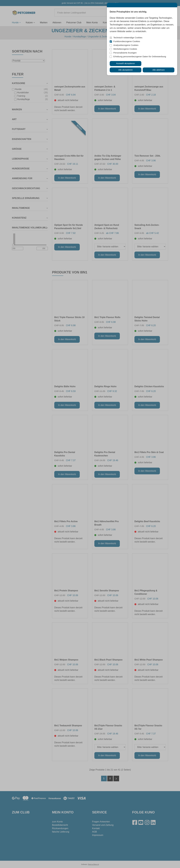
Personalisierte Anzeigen (125, 53)
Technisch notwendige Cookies (128, 38)
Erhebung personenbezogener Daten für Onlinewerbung (140, 56)
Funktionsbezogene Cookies (127, 41)
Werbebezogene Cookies (125, 49)
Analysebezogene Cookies (126, 45)
